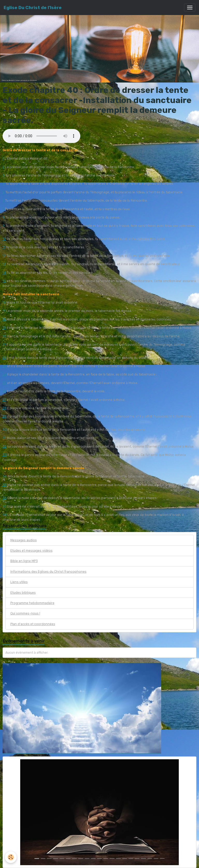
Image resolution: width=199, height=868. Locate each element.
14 (4, 273)
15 (4, 281)
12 (4, 256)
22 (4, 358)
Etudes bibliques (23, 593)
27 (4, 400)
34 (5, 476)
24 (5, 374)
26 (4, 391)
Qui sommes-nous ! (25, 613)
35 (5, 485)
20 (5, 336)
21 (4, 345)
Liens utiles (19, 582)
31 (4, 438)
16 (4, 303)
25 (5, 383)
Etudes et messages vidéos (31, 551)
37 (4, 507)
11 (4, 247)
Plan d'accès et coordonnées (33, 624)
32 (5, 447)
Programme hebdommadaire (32, 603)
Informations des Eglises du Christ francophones (48, 572)
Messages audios (24, 540)
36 (5, 498)
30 (5, 430)
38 (5, 515)
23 (5, 366)
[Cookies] (11, 857)
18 (4, 319)
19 (4, 328)
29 (5, 416)
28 (5, 408)
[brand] (33, 8)
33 (5, 455)
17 (4, 311)
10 (4, 239)
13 (4, 264)
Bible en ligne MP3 (24, 561)
